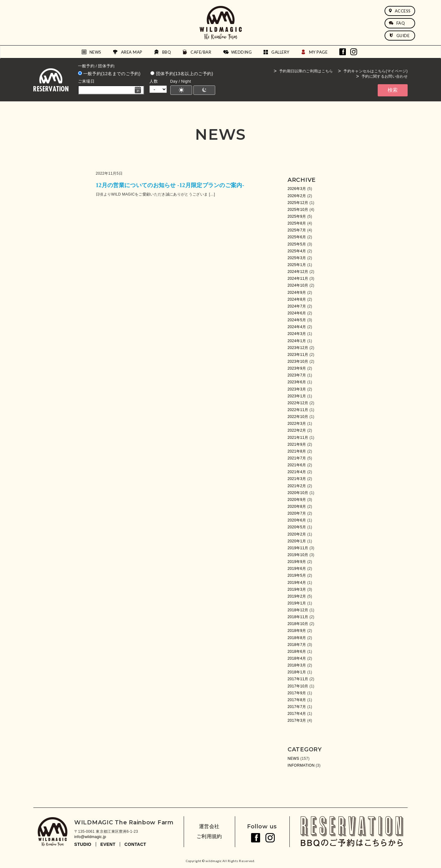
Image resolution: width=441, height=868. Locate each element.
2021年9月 (297, 444)
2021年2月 (297, 486)
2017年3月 (297, 720)
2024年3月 (297, 334)
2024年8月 (297, 299)
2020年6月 (297, 520)
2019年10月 (298, 555)
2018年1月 (297, 672)
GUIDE (399, 36)
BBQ (167, 52)
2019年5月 (297, 575)
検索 (393, 90)
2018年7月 (297, 645)
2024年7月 (297, 306)
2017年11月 (298, 679)
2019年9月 (297, 562)
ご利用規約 (209, 836)
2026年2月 (297, 196)
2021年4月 (297, 472)
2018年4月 (297, 658)
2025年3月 (297, 258)
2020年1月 (297, 541)
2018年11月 (298, 617)
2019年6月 (297, 569)
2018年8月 (297, 638)
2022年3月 (297, 424)
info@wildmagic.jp (90, 837)
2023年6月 (297, 382)
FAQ (397, 23)
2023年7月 (297, 375)
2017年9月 (297, 693)
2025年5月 (297, 244)
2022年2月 (297, 430)
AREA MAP (132, 52)
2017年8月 (297, 700)
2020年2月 (297, 534)
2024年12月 (298, 272)
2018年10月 (298, 624)
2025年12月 (298, 203)
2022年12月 (298, 403)
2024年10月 (298, 285)
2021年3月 (297, 479)
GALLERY (280, 52)
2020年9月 (297, 500)
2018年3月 (297, 665)
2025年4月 (297, 251)
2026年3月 (297, 189)
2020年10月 (298, 493)
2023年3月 (297, 389)
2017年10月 (298, 686)
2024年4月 (297, 327)
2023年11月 (298, 355)
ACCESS (400, 11)
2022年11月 (298, 410)
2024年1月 (297, 341)
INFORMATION (301, 765)
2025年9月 (297, 216)
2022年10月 (298, 417)
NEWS (95, 52)
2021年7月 (297, 458)
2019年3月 (297, 589)
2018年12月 (298, 610)
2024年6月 (297, 313)
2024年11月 (298, 279)
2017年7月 (297, 707)
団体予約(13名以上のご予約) (182, 74)
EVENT (108, 844)
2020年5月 (297, 527)
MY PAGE (318, 52)
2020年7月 (297, 513)
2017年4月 (297, 714)
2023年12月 (298, 348)
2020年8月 (297, 507)
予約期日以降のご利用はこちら (306, 71)
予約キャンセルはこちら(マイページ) (376, 71)
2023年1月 (297, 396)
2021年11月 (298, 438)
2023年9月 (297, 368)
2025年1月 (297, 265)
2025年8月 (297, 223)
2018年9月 (297, 631)
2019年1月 (297, 603)
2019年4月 (297, 583)
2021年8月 (297, 451)
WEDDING (242, 52)
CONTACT (135, 844)
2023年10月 (298, 361)
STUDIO (83, 844)
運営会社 (209, 826)
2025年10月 (298, 210)
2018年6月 (297, 652)
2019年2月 (297, 596)
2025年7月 (297, 230)
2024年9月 (297, 293)
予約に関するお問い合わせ (385, 76)
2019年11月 (298, 548)
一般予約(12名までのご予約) (109, 74)
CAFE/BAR (201, 52)
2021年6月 (297, 465)
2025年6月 (297, 237)
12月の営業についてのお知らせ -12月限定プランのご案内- (170, 185)
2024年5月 (297, 320)
